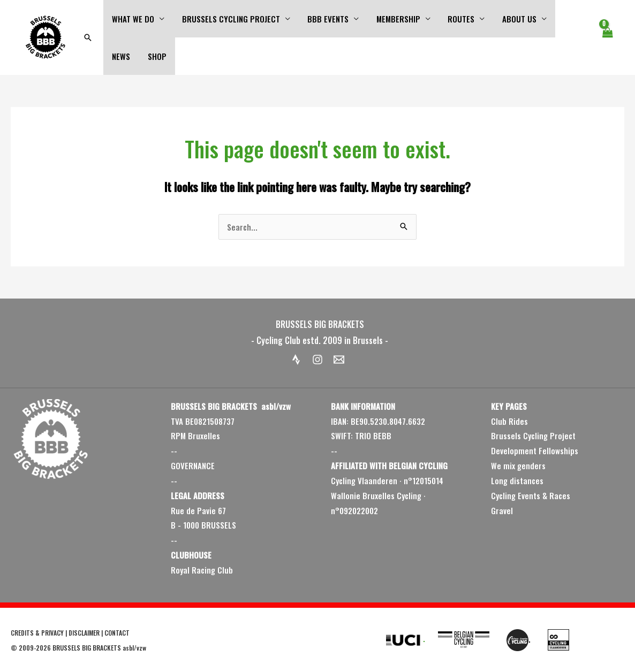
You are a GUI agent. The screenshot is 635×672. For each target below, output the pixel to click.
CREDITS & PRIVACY (37, 633)
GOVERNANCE (193, 465)
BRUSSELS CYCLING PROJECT (229, 19)
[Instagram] (317, 360)
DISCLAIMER (84, 633)
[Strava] (296, 360)
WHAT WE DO (133, 19)
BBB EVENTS (325, 19)
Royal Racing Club (202, 570)
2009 (26, 648)
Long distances (517, 480)
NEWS (564, 19)
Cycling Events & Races (531, 495)
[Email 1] (339, 360)
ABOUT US (512, 19)
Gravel (502, 510)
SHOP (121, 56)
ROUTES (455, 19)
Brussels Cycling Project (533, 436)
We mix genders (518, 465)
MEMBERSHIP (394, 19)
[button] (88, 37)
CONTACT (117, 633)
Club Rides (509, 421)
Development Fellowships (535, 450)
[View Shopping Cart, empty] (607, 38)
